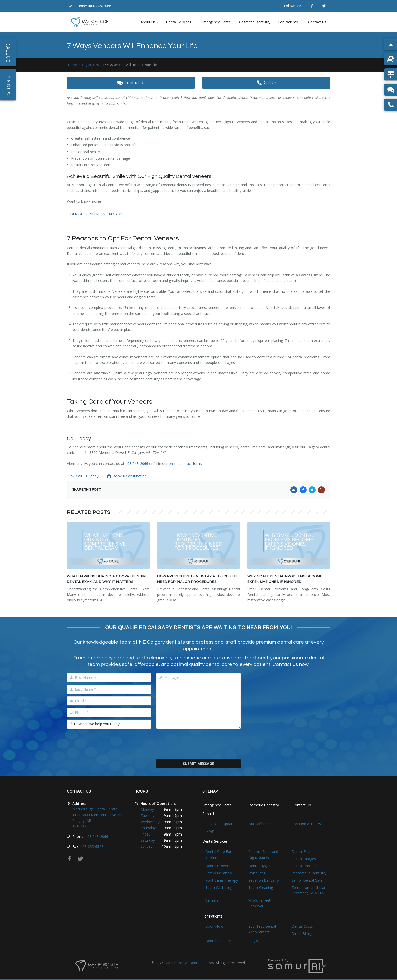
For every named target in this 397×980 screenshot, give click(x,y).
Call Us (266, 83)
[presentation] (198, 743)
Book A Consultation (127, 476)
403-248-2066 (100, 6)
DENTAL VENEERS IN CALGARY (96, 214)
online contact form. (185, 463)
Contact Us (131, 83)
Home (73, 65)
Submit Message (198, 764)
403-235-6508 (92, 847)
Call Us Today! (85, 476)
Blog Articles (90, 65)
